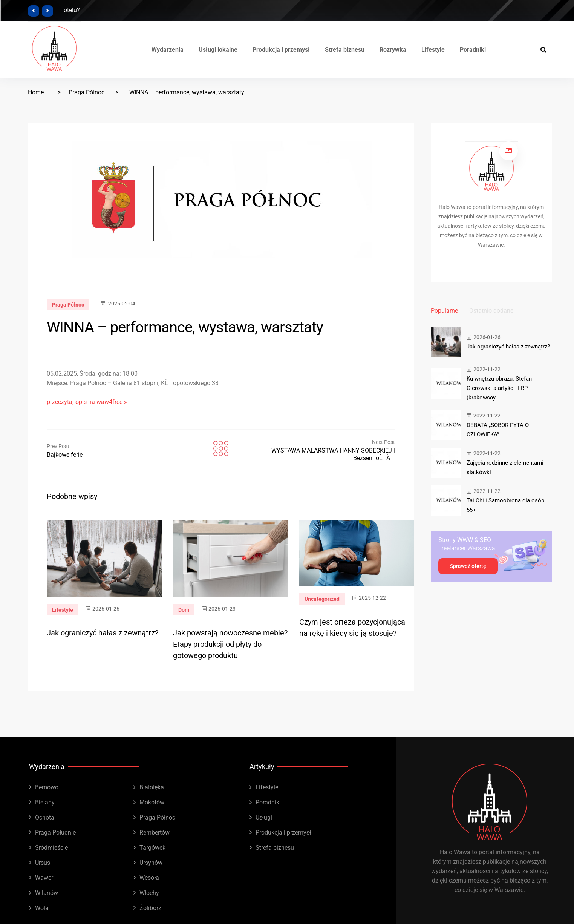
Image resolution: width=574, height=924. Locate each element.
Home (36, 92)
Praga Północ (86, 92)
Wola (42, 908)
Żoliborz (150, 908)
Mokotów (152, 802)
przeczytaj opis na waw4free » (87, 402)
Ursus (43, 863)
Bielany (45, 802)
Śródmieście (51, 848)
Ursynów (151, 863)
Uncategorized (322, 599)
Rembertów (155, 833)
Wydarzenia (168, 50)
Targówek (152, 848)
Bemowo (47, 787)
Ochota (45, 817)
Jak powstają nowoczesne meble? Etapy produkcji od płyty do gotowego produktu (230, 644)
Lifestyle (433, 50)
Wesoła (149, 878)
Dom (184, 610)
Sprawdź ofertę (468, 566)
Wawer (44, 878)
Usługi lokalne (218, 50)
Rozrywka (393, 50)
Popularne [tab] (444, 311)
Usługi (264, 817)
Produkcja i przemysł (281, 50)
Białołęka (152, 787)
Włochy (149, 893)
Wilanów (47, 893)
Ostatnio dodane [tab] (491, 311)
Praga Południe (55, 833)
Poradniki (473, 50)
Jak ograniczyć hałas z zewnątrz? (103, 633)
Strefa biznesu (345, 50)
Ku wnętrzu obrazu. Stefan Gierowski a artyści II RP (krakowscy (499, 388)
